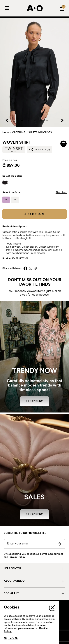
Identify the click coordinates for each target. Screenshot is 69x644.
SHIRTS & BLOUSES (40, 133)
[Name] (6, 183)
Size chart (61, 193)
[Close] (52, 608)
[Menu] (7, 8)
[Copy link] (35, 268)
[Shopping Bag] (62, 8)
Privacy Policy (17, 557)
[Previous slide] (7, 120)
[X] (30, 268)
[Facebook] (25, 268)
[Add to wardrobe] (63, 144)
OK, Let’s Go (11, 639)
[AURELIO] (35, 8)
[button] (22, 120)
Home (6, 133)
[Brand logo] (14, 150)
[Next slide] (62, 120)
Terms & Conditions (52, 554)
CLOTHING (19, 133)
